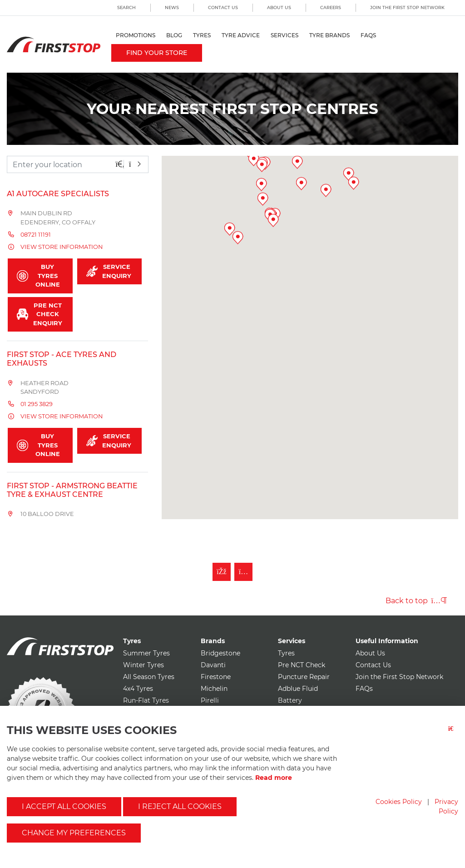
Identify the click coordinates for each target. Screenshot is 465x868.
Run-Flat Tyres (146, 700)
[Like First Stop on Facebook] (222, 572)
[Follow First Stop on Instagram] (243, 572)
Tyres (202, 35)
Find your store (157, 53)
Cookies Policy (399, 802)
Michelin (214, 689)
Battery (290, 700)
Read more (274, 778)
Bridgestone (220, 653)
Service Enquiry (109, 271)
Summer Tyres (146, 653)
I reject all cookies (180, 806)
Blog (174, 35)
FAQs (368, 35)
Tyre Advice (241, 35)
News (172, 7)
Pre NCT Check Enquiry (40, 314)
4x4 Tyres (138, 689)
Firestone (216, 677)
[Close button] (453, 734)
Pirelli (210, 700)
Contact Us (223, 7)
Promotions (136, 35)
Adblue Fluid (298, 689)
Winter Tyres (143, 665)
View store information (62, 247)
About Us (279, 7)
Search (126, 7)
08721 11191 (36, 235)
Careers (331, 7)
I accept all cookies (64, 806)
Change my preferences (74, 833)
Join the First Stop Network (407, 7)
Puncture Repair (304, 677)
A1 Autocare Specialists (58, 194)
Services (284, 35)
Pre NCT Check (302, 665)
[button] (329, 329)
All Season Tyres (149, 677)
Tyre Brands (329, 35)
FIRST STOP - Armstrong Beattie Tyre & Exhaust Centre (72, 490)
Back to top (416, 601)
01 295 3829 (37, 404)
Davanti (213, 665)
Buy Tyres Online (38, 275)
